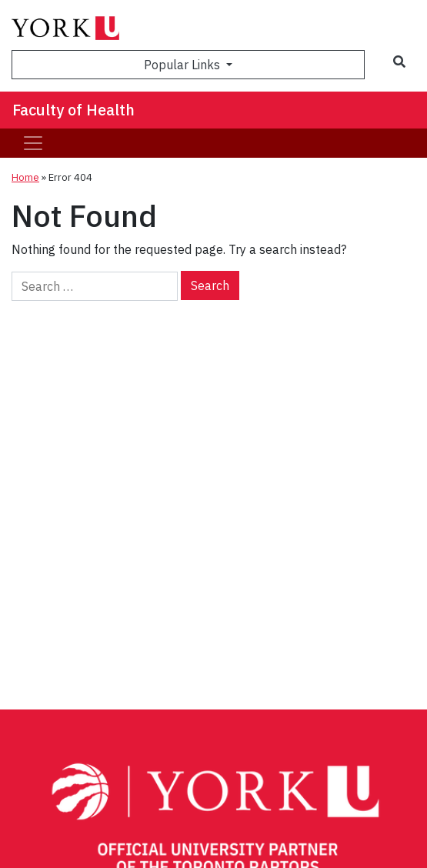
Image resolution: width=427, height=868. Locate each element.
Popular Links (183, 65)
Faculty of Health (73, 110)
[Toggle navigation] (33, 143)
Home (25, 177)
